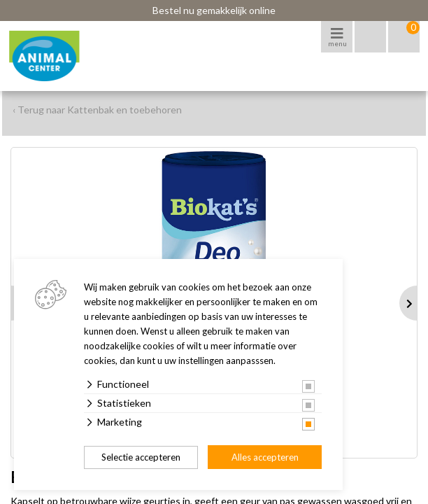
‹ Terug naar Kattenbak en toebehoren (97, 110)
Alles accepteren (265, 457)
